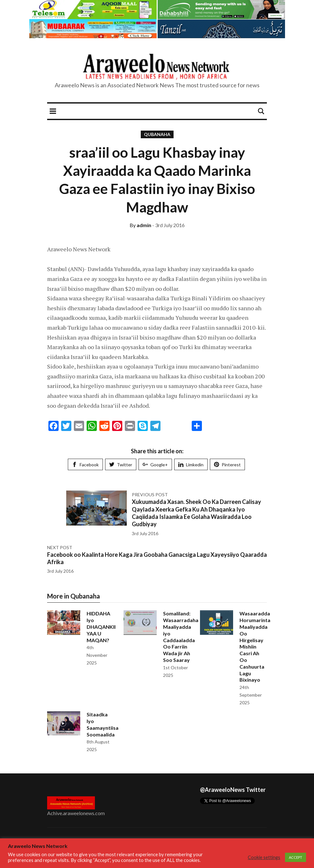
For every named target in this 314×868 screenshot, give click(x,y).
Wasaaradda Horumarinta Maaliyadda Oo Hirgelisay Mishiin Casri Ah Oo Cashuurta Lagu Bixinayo (255, 646)
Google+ (155, 465)
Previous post (150, 495)
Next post (60, 547)
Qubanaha (157, 134)
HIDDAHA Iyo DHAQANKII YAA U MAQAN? (101, 627)
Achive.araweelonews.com (76, 813)
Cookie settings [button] (264, 857)
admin (140, 225)
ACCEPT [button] (296, 857)
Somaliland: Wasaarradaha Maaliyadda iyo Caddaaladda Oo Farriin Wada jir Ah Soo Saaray (181, 637)
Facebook (85, 465)
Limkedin (191, 465)
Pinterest (227, 465)
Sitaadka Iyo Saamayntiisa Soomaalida (103, 724)
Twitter (121, 465)
